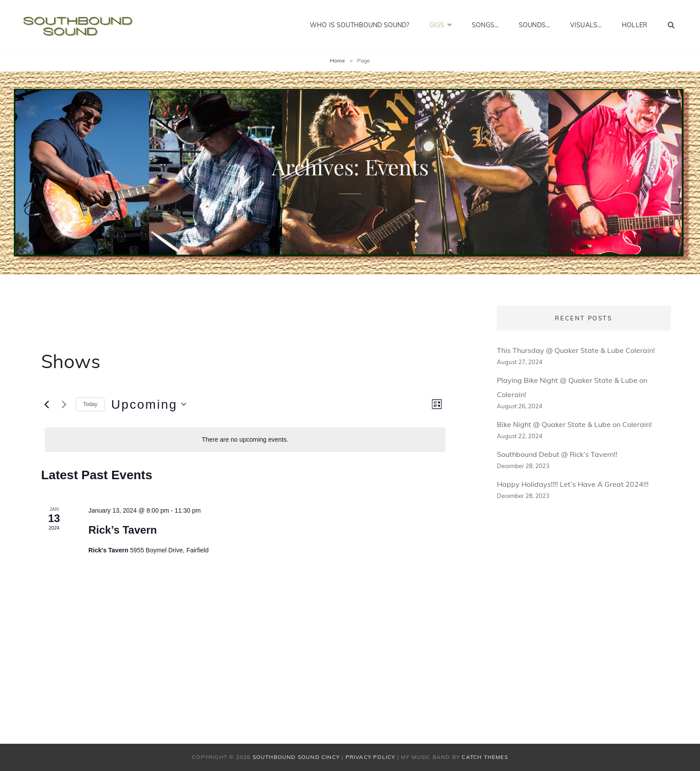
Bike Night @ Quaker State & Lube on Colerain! (574, 424)
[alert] (245, 440)
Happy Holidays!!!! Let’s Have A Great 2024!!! (573, 484)
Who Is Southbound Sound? (359, 25)
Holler (635, 25)
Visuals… (586, 25)
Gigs (437, 25)
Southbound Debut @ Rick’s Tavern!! (557, 454)
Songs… (485, 25)
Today (90, 404)
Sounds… (534, 25)
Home (337, 60)
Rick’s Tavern (123, 530)
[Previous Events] (46, 404)
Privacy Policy (371, 757)
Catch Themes (485, 757)
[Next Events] (64, 404)
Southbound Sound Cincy (296, 757)
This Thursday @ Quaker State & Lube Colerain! (576, 350)
